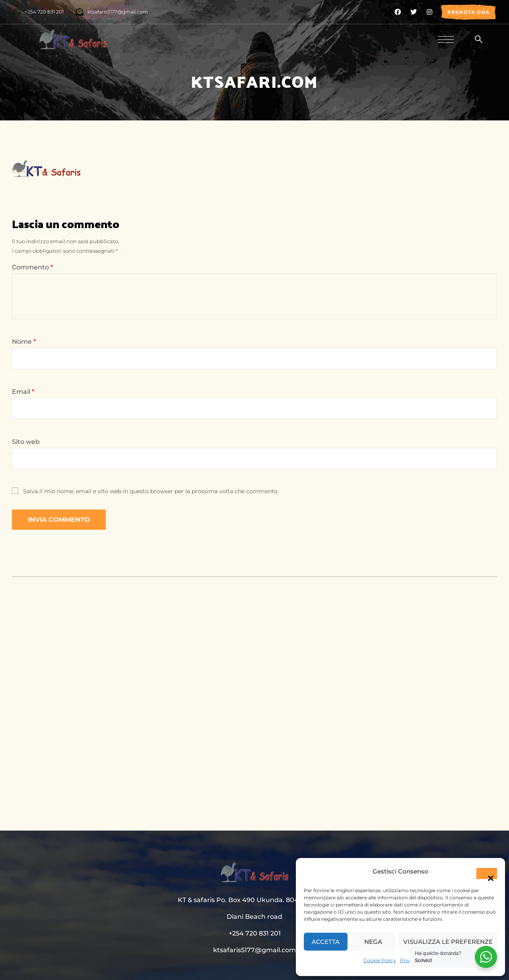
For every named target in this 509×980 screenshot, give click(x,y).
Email (23, 392)
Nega (373, 942)
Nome (24, 342)
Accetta (326, 942)
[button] (487, 873)
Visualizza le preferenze (448, 942)
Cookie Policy (380, 960)
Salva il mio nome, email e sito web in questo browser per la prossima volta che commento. (151, 491)
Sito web (26, 442)
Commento (32, 267)
